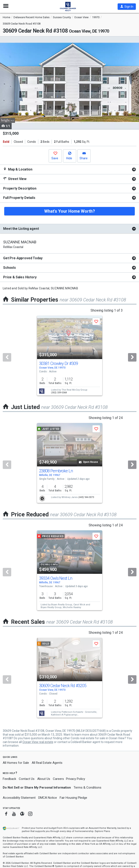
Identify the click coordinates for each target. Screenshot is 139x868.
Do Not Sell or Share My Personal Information (37, 788)
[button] (127, 7)
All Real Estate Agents (47, 763)
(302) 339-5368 (59, 393)
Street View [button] (15, 179)
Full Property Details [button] (19, 198)
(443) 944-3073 (86, 497)
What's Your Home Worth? (70, 211)
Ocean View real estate (38, 742)
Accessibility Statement (19, 798)
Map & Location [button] (18, 169)
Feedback (9, 779)
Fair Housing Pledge (73, 798)
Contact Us (27, 779)
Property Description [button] (20, 188)
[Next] (132, 357)
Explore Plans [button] (102, 831)
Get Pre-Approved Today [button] (23, 258)
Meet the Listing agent (21, 229)
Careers (58, 779)
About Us (44, 779)
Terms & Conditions (87, 788)
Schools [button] (10, 268)
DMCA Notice (48, 798)
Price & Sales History (20, 277)
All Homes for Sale (16, 763)
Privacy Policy (76, 779)
